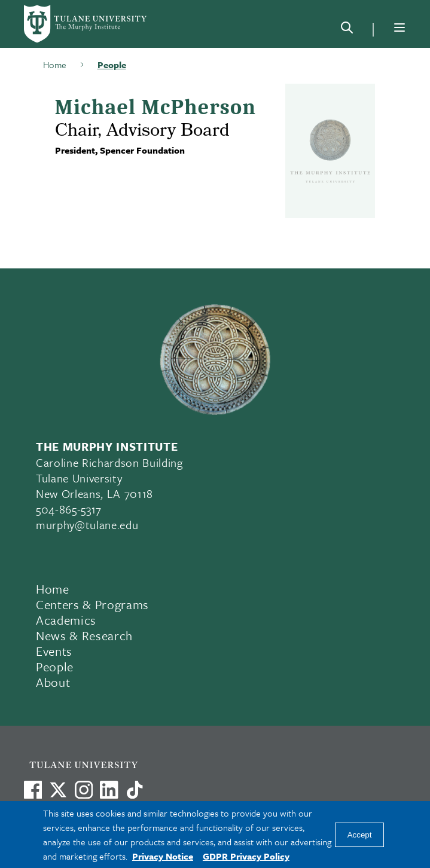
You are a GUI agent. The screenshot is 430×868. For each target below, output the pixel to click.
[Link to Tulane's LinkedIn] (109, 790)
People (112, 65)
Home (55, 65)
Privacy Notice (163, 856)
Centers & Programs (92, 604)
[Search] (347, 30)
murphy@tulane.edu (87, 525)
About (53, 682)
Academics (66, 620)
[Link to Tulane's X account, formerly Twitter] (58, 790)
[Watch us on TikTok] (135, 790)
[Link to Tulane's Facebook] (84, 790)
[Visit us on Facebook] (33, 790)
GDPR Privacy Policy (246, 856)
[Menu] (399, 27)
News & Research (84, 635)
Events (54, 651)
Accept (360, 835)
